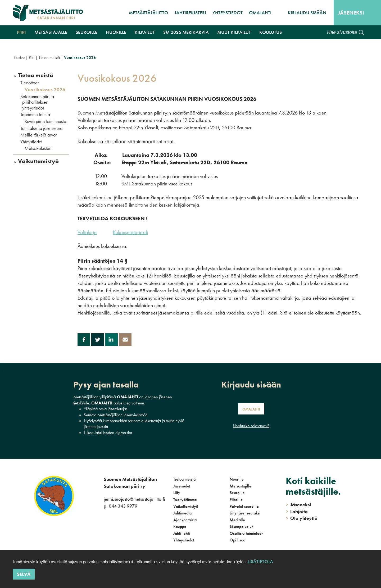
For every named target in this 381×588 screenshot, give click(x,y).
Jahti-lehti (182, 533)
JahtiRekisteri (190, 13)
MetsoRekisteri (38, 148)
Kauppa (180, 527)
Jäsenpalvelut (241, 527)
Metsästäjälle (51, 32)
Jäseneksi (351, 13)
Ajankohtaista (185, 520)
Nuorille (116, 32)
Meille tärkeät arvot (38, 135)
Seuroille (87, 32)
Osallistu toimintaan (247, 533)
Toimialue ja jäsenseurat (42, 128)
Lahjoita (297, 511)
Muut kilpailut (234, 32)
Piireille (236, 500)
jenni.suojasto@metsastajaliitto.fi (134, 499)
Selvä (24, 574)
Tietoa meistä (49, 58)
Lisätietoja (260, 561)
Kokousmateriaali (130, 232)
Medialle (237, 520)
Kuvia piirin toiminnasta (45, 121)
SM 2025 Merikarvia (186, 32)
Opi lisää (237, 540)
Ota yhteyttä (302, 518)
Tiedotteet (30, 83)
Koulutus (271, 32)
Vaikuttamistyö (38, 161)
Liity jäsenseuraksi (245, 513)
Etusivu (19, 58)
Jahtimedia (182, 513)
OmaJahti (260, 13)
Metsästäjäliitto (148, 13)
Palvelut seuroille (244, 506)
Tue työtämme (185, 500)
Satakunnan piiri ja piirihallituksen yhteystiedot (37, 102)
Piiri (21, 32)
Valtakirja (87, 232)
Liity (177, 493)
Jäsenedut (182, 486)
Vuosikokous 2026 (45, 90)
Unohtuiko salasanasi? (251, 426)
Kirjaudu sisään (307, 13)
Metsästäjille (241, 486)
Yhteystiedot (228, 13)
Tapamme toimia (35, 115)
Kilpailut (145, 32)
